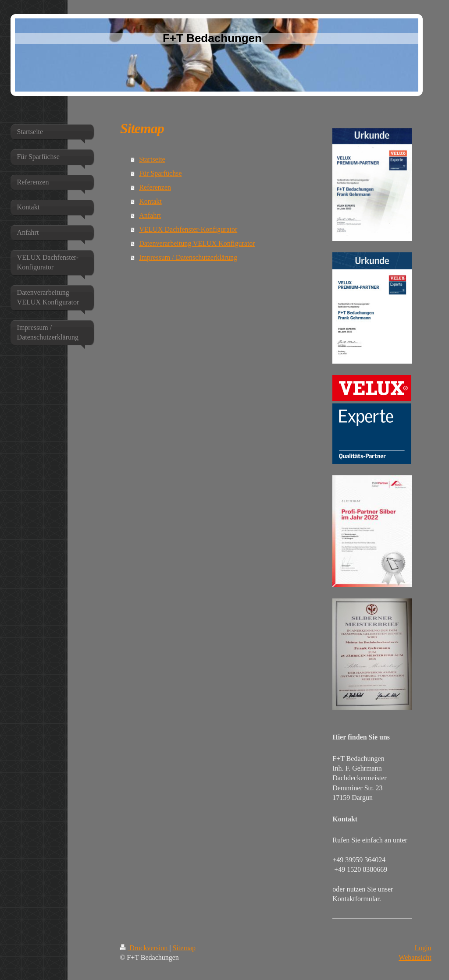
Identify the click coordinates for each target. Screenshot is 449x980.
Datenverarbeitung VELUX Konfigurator (197, 243)
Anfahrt (150, 215)
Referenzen (155, 187)
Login (423, 948)
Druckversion (144, 948)
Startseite (152, 159)
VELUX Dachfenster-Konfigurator (188, 229)
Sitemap (184, 948)
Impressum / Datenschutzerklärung (188, 257)
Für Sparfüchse (160, 173)
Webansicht (415, 957)
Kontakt (150, 201)
